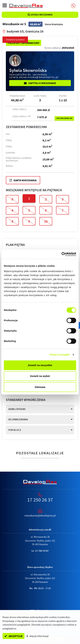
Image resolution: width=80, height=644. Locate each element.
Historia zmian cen (64, 118)
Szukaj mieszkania (40, 15)
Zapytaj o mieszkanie (40, 83)
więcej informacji (38, 636)
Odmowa (40, 387)
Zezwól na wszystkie (40, 365)
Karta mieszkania (23, 180)
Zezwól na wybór (40, 376)
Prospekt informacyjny (24, 43)
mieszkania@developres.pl (40, 515)
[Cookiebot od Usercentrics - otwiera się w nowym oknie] (62, 254)
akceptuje (13, 636)
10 (46, 221)
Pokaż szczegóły (60, 355)
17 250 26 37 (40, 500)
